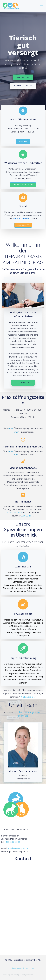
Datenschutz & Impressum (23, 968)
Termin (16, 432)
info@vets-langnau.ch (18, 848)
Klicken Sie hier (28, 697)
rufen (11, 428)
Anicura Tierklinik (21, 219)
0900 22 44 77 (27, 516)
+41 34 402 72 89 (12, 842)
